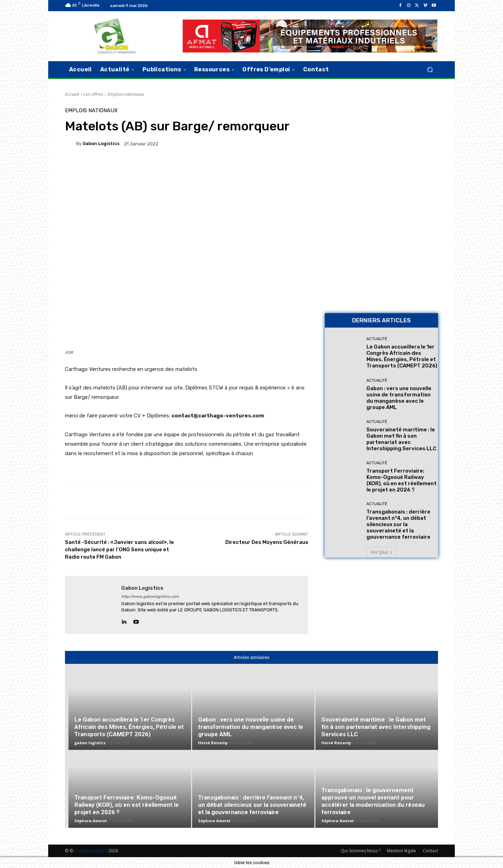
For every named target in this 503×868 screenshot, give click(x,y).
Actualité (377, 339)
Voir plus (381, 552)
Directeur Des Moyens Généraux (267, 542)
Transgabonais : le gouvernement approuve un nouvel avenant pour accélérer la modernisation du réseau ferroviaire (373, 801)
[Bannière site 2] (381, 157)
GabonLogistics (92, 851)
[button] (430, 69)
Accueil (72, 94)
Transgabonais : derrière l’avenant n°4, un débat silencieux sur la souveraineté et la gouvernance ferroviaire (398, 524)
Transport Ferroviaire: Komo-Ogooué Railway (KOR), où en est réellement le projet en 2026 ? (402, 480)
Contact (430, 851)
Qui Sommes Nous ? (361, 851)
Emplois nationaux (126, 94)
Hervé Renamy (213, 743)
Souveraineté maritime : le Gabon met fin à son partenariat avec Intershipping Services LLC (401, 439)
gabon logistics (101, 144)
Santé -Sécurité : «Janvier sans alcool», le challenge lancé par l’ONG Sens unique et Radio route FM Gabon (119, 550)
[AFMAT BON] (381, 259)
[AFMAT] (310, 36)
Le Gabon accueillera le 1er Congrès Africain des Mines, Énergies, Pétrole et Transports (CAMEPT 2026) (402, 356)
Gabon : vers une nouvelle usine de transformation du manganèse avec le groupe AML (399, 398)
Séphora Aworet (91, 821)
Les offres (93, 94)
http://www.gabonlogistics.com (150, 597)
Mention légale (402, 851)
